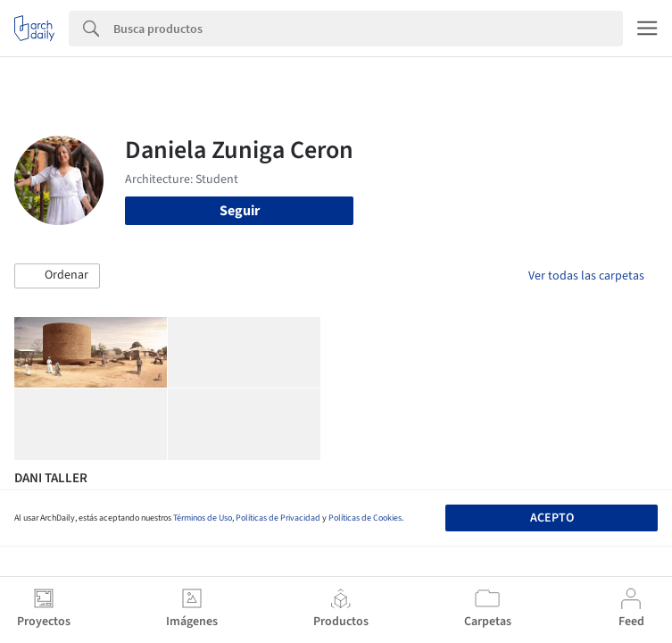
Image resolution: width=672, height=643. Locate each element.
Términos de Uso (203, 518)
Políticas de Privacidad (278, 518)
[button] (57, 276)
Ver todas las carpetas (586, 276)
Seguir (240, 211)
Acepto (552, 518)
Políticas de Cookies (365, 518)
